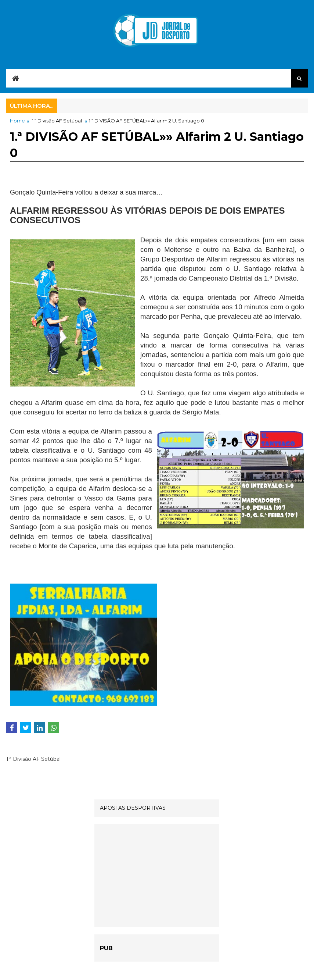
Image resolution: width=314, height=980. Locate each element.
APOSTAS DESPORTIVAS (133, 808)
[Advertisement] (157, 876)
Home (17, 121)
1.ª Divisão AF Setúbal (57, 121)
